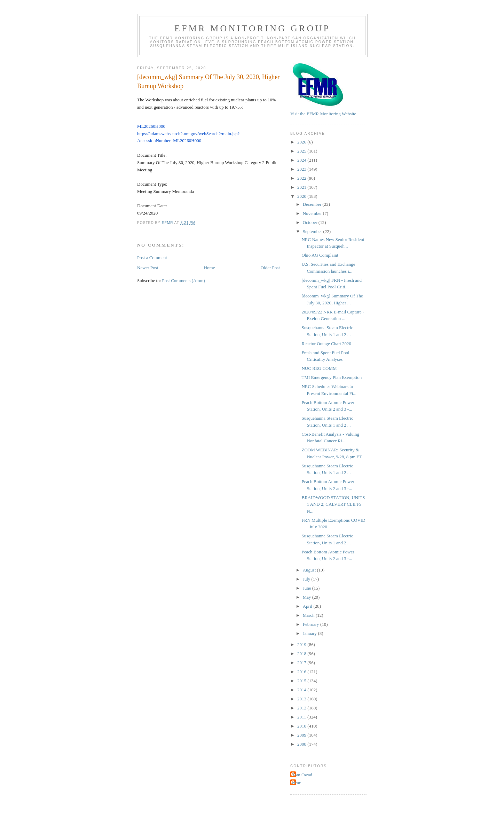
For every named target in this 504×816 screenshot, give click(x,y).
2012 (302, 708)
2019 (302, 644)
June (308, 588)
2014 (302, 690)
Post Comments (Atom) (184, 281)
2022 (302, 178)
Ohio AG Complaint (320, 255)
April (308, 606)
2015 (302, 681)
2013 (302, 699)
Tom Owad (302, 775)
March (309, 615)
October (311, 222)
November (313, 213)
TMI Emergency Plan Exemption (332, 377)
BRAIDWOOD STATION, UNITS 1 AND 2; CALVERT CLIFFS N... (333, 504)
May (308, 597)
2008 (302, 744)
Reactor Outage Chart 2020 (326, 344)
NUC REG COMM (319, 368)
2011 (302, 717)
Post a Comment (152, 258)
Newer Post (148, 268)
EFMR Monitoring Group (252, 28)
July (307, 579)
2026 (302, 142)
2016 (302, 672)
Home (210, 268)
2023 (302, 169)
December (313, 204)
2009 (302, 735)
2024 (302, 160)
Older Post (270, 268)
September (313, 231)
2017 (302, 663)
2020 (302, 196)
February (312, 624)
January (310, 633)
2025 (302, 151)
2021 (302, 187)
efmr (296, 783)
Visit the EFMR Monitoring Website (323, 114)
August (310, 570)
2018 (302, 654)
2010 (302, 726)
